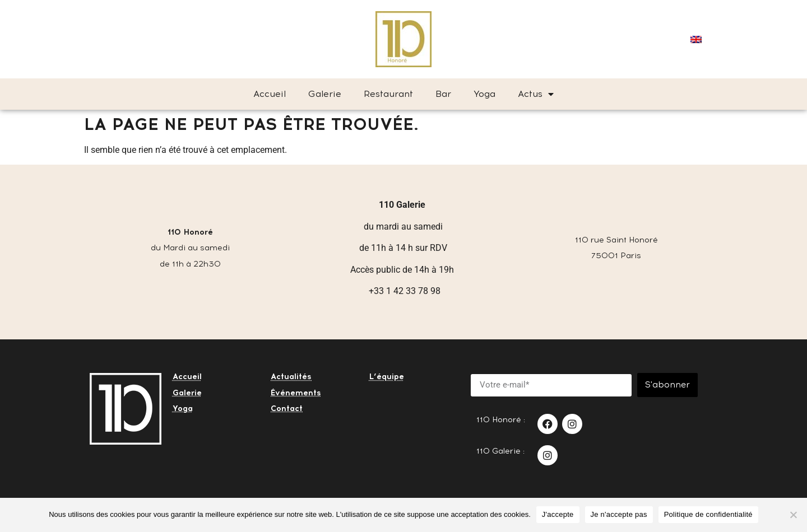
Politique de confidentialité (708, 514)
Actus (536, 94)
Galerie (325, 94)
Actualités (291, 377)
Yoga (484, 94)
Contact (287, 409)
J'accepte (558, 514)
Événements (296, 393)
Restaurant (388, 94)
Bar (443, 94)
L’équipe (387, 377)
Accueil (270, 94)
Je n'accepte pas (619, 514)
